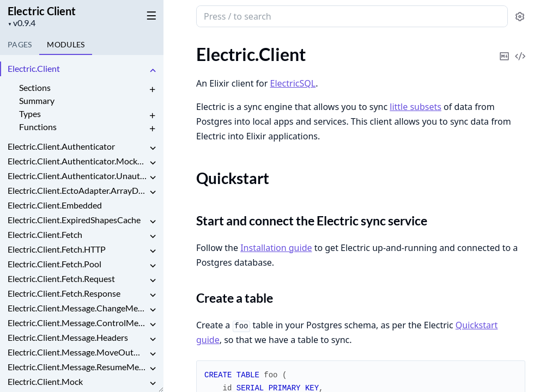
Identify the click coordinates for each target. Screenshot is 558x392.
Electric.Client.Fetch (45, 234)
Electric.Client (34, 68)
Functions (38, 127)
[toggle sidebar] (149, 15)
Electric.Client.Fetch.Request (61, 278)
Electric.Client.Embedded (55, 205)
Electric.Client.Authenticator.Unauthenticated (77, 176)
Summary (37, 100)
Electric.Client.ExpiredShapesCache (74, 220)
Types (30, 114)
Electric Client (42, 11)
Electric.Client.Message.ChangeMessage (77, 308)
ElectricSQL (293, 83)
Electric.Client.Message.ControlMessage (77, 323)
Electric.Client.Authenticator (61, 146)
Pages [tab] (20, 44)
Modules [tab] (66, 44)
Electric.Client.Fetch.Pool (54, 264)
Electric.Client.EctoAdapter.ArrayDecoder (77, 190)
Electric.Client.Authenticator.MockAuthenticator (77, 161)
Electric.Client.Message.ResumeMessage (77, 367)
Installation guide (276, 248)
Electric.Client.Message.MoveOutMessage (77, 352)
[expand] (153, 71)
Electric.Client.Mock (45, 381)
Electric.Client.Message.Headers (68, 337)
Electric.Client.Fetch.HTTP (57, 249)
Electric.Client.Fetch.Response (64, 293)
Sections (35, 87)
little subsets (416, 107)
